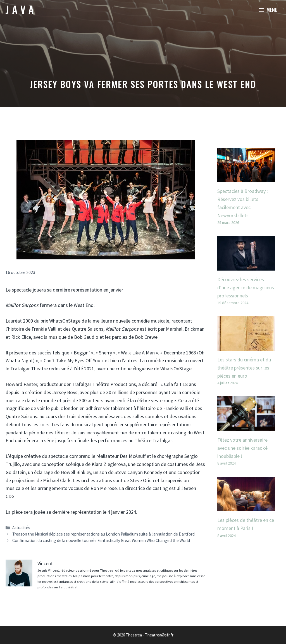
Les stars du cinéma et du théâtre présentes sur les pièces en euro (244, 368)
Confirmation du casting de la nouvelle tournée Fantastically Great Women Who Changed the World (101, 540)
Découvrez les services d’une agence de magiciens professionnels (246, 287)
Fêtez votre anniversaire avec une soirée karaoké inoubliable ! (242, 448)
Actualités (21, 528)
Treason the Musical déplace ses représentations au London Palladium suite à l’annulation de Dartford (103, 534)
